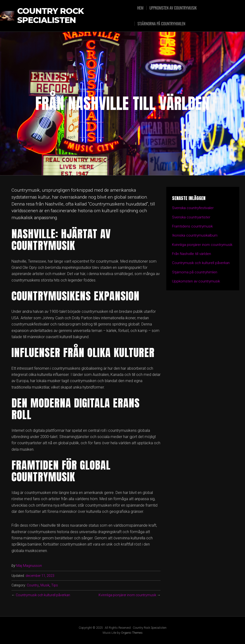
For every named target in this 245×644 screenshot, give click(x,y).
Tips (54, 585)
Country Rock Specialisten (51, 16)
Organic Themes (132, 633)
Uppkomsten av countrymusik (174, 8)
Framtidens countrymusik (193, 226)
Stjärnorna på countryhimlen (162, 24)
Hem (141, 8)
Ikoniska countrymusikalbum (196, 235)
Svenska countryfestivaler (194, 208)
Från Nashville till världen (192, 260)
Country (33, 585)
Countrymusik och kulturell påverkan (44, 595)
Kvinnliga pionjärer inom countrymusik (127, 595)
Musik (45, 585)
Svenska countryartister (192, 217)
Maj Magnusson (29, 566)
